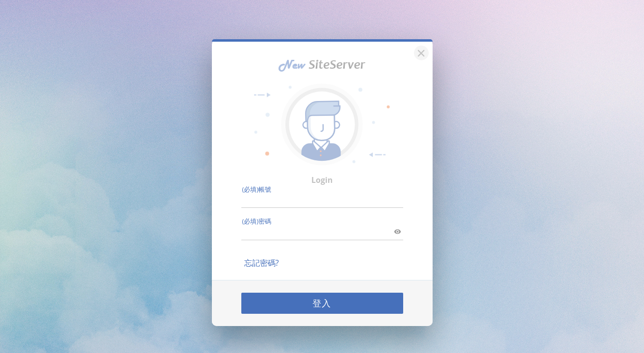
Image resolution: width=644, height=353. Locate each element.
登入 (322, 302)
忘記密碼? (262, 261)
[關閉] (420, 50)
